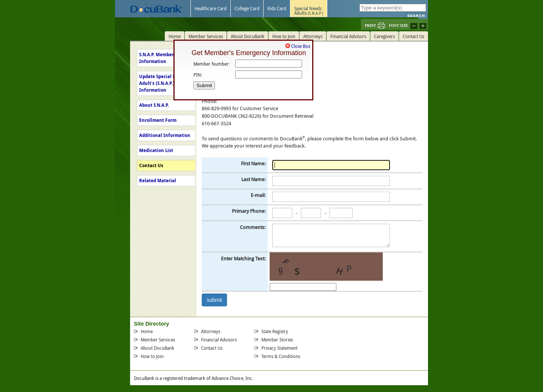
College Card (247, 8)
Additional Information (165, 135)
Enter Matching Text (243, 258)
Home (147, 331)
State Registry (275, 331)
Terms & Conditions (281, 356)
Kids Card (277, 8)
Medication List (156, 150)
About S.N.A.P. (154, 105)
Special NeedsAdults (309, 11)
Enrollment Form (158, 120)
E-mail (258, 195)
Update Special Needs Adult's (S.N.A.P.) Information (163, 83)
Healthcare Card (211, 8)
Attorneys (211, 331)
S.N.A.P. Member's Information (158, 58)
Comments (252, 227)
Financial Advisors (219, 340)
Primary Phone (248, 211)
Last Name (253, 179)
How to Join (152, 356)
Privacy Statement (279, 348)
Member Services (158, 340)
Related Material (158, 181)
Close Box (301, 45)
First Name (253, 163)
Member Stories (277, 340)
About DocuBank (157, 348)
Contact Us (151, 165)
